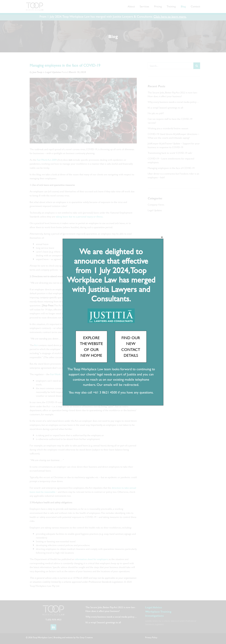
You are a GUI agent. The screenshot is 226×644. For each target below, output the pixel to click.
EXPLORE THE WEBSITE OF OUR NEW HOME (91, 347)
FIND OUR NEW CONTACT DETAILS (131, 347)
